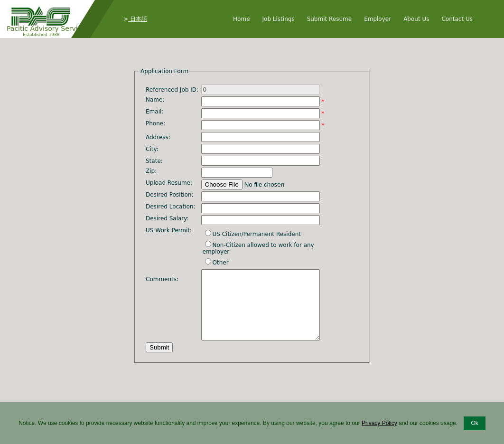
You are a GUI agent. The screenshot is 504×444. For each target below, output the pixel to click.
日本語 (138, 19)
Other (221, 263)
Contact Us (457, 19)
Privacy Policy (379, 423)
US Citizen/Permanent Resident (257, 234)
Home (241, 19)
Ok (474, 423)
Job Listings (279, 19)
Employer (378, 19)
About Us (416, 19)
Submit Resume (330, 19)
